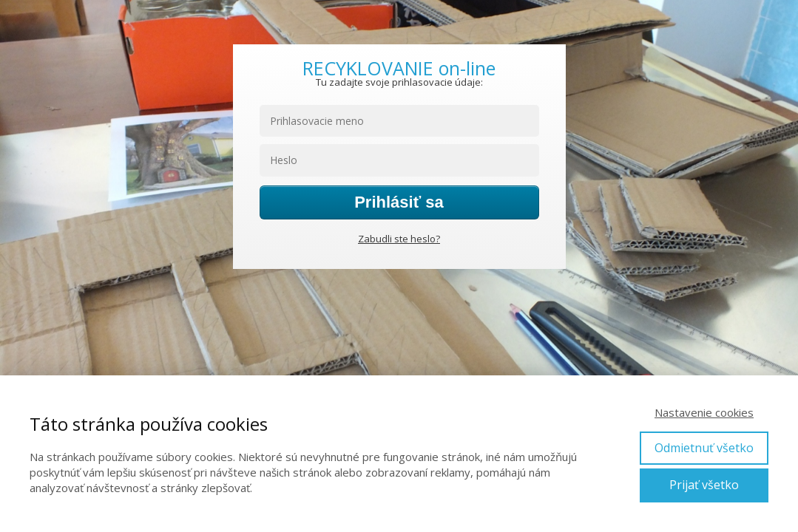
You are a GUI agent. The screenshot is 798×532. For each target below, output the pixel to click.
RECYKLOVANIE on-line (399, 68)
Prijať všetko (704, 485)
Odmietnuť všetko (704, 448)
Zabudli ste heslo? (399, 239)
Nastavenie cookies (704, 412)
